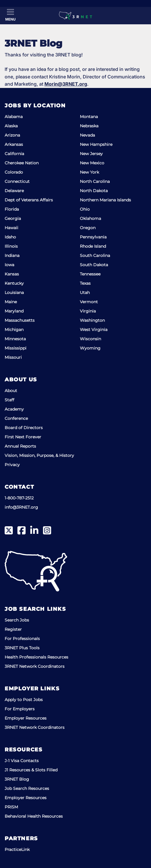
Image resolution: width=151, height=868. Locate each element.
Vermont (89, 302)
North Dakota (94, 191)
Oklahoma (90, 218)
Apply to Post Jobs (24, 700)
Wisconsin (90, 339)
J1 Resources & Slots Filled (31, 770)
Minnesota (15, 339)
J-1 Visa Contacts (22, 761)
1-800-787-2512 (19, 498)
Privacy (12, 465)
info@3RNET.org (21, 507)
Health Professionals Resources (36, 657)
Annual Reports (20, 446)
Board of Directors (24, 428)
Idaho (10, 237)
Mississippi (16, 348)
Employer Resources (26, 718)
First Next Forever (23, 437)
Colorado (14, 172)
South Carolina (95, 255)
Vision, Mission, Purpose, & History (39, 455)
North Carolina (95, 181)
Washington (92, 320)
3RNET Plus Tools (22, 648)
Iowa (9, 265)
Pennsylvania (93, 237)
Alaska (11, 126)
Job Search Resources (27, 788)
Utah (85, 293)
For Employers (20, 709)
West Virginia (94, 330)
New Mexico (92, 163)
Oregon (88, 228)
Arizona (12, 135)
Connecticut (17, 181)
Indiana (12, 255)
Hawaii (11, 228)
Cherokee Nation (22, 163)
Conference (16, 418)
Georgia (13, 218)
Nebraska (89, 126)
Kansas (12, 274)
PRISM (11, 807)
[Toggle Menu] (10, 15)
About (11, 391)
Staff (9, 400)
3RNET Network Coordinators (35, 666)
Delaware (14, 191)
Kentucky (14, 283)
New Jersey (91, 154)
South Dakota (94, 265)
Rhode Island (93, 246)
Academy (14, 409)
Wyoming (90, 348)
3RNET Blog (17, 779)
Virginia (88, 311)
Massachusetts (20, 320)
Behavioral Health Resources (34, 816)
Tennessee (90, 274)
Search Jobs (17, 620)
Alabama (14, 117)
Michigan (14, 330)
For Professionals (22, 639)
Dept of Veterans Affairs (29, 200)
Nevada (87, 135)
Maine (11, 302)
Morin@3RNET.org (66, 84)
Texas (85, 283)
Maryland (14, 311)
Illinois (11, 246)
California (14, 154)
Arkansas (14, 144)
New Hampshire (96, 144)
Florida (12, 209)
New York (89, 172)
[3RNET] (76, 16)
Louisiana (14, 293)
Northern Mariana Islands (105, 200)
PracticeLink (17, 849)
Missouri (13, 357)
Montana (89, 117)
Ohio (85, 209)
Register (13, 629)
